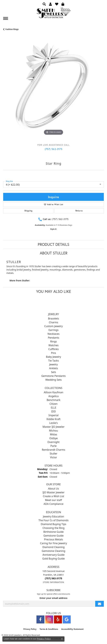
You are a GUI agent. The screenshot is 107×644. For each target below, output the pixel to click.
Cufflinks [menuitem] (53, 349)
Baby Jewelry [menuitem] (54, 357)
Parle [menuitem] (53, 446)
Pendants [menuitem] (54, 338)
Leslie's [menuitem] (54, 423)
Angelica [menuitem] (53, 396)
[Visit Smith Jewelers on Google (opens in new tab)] (67, 619)
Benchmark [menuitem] (53, 400)
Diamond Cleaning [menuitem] (53, 547)
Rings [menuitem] (53, 341)
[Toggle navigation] (6, 18)
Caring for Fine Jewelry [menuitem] (54, 543)
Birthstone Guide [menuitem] (53, 532)
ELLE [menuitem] (54, 408)
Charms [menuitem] (53, 322)
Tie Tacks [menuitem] (54, 361)
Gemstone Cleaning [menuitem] (53, 551)
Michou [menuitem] (53, 431)
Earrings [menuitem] (54, 330)
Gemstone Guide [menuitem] (53, 536)
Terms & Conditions (49, 629)
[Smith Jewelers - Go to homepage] (53, 13)
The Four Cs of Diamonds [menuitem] (54, 520)
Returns (79, 211)
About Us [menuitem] (54, 489)
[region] (53, 91)
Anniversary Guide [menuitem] (53, 555)
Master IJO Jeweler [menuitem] (53, 427)
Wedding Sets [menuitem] (54, 380)
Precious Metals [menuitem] (53, 539)
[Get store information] (53, 582)
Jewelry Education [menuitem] (53, 516)
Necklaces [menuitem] (54, 334)
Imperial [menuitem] (53, 415)
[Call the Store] (54, 578)
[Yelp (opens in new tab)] (58, 619)
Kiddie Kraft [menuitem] (53, 419)
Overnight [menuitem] (53, 442)
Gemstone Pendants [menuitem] (54, 376)
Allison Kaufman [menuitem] (53, 392)
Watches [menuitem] (53, 345)
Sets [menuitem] (53, 372)
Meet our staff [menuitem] (53, 500)
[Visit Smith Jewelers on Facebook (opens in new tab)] (40, 619)
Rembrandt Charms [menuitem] (54, 450)
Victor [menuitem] (53, 457)
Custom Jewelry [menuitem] (53, 326)
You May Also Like (54, 291)
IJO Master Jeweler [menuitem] (53, 492)
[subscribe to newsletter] (100, 604)
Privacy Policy (30, 629)
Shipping (28, 211)
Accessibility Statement (72, 629)
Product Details (53, 244)
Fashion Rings (12, 29)
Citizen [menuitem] (54, 404)
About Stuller (54, 253)
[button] (44, 4)
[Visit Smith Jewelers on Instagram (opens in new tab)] (49, 619)
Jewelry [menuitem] (53, 364)
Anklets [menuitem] (53, 368)
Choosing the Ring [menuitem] (53, 528)
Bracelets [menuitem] (54, 318)
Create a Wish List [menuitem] (53, 496)
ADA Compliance (53, 504)
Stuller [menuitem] (53, 454)
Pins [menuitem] (53, 353)
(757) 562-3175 (54, 149)
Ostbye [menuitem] (54, 438)
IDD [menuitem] (54, 411)
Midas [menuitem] (53, 434)
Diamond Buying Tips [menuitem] (53, 524)
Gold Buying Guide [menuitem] (53, 559)
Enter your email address (54, 598)
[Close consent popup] (62, 639)
